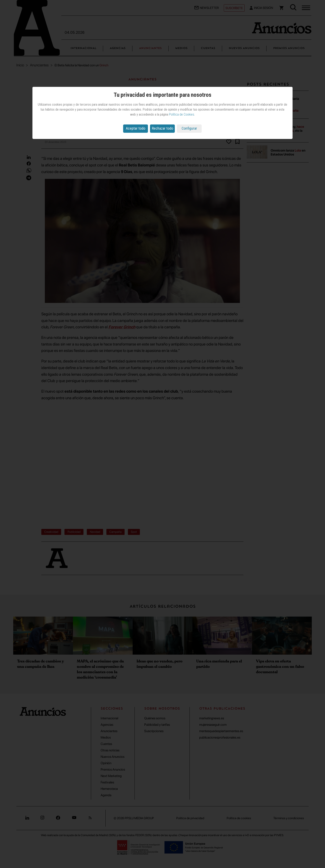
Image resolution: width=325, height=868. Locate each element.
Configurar (189, 128)
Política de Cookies (182, 114)
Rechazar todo (162, 128)
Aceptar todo (136, 128)
